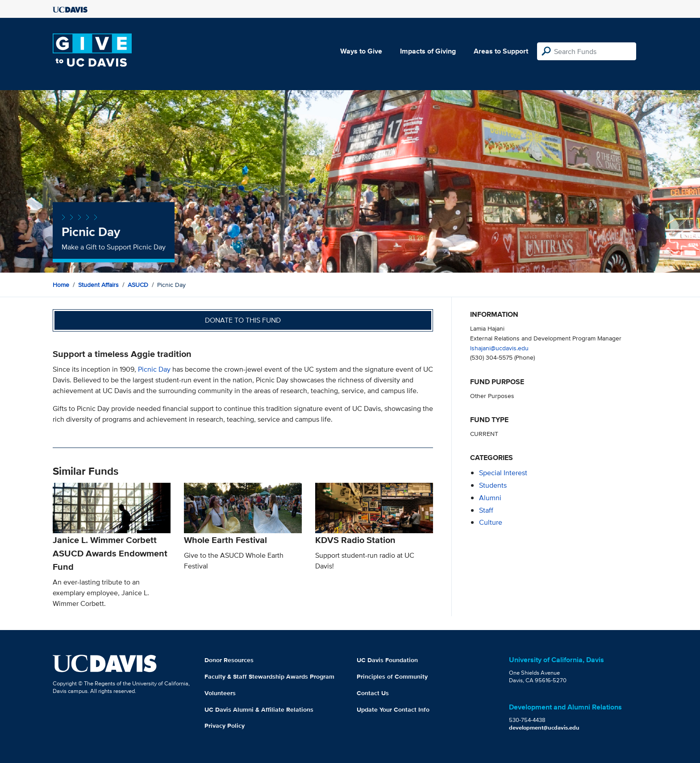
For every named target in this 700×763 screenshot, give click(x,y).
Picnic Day (154, 369)
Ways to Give (361, 51)
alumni (490, 498)
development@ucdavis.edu (544, 728)
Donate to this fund (243, 320)
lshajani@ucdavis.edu (499, 348)
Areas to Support (501, 51)
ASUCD (138, 285)
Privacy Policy (225, 726)
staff (486, 510)
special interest (503, 473)
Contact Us (373, 693)
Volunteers (220, 693)
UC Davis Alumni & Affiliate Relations (259, 709)
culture (491, 522)
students (493, 485)
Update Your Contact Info (393, 709)
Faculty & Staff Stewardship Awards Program (269, 676)
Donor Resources (229, 660)
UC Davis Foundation (387, 660)
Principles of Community (392, 676)
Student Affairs (98, 285)
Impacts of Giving (428, 51)
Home (61, 285)
